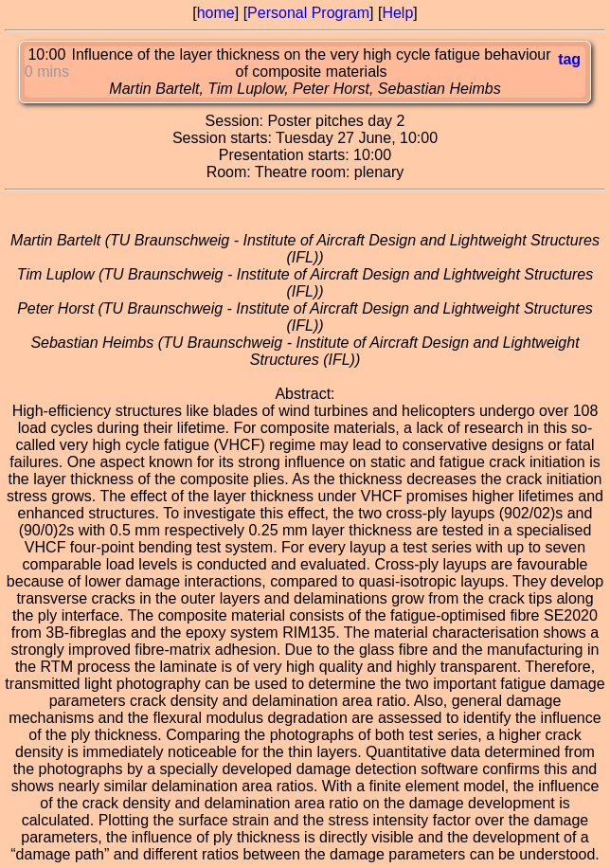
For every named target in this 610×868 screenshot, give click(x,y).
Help (397, 13)
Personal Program (308, 13)
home (216, 13)
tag (569, 59)
